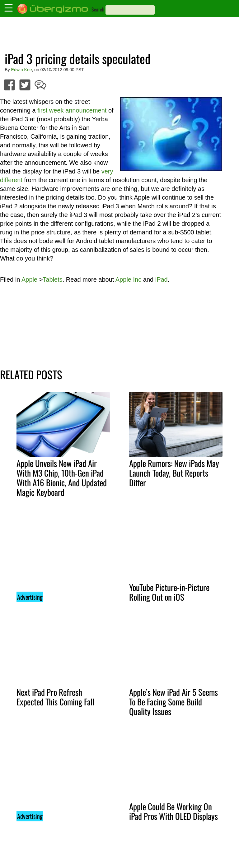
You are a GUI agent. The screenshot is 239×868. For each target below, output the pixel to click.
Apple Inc (128, 279)
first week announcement (72, 110)
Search (98, 9)
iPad (162, 279)
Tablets (52, 279)
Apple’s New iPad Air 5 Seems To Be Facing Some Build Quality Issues (173, 702)
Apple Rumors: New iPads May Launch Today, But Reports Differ (174, 473)
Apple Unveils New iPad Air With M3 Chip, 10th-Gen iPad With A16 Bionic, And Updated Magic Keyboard (62, 478)
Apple (29, 279)
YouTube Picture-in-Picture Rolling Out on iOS (169, 592)
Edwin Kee (22, 70)
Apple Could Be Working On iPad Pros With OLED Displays (173, 811)
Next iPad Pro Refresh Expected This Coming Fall (55, 697)
